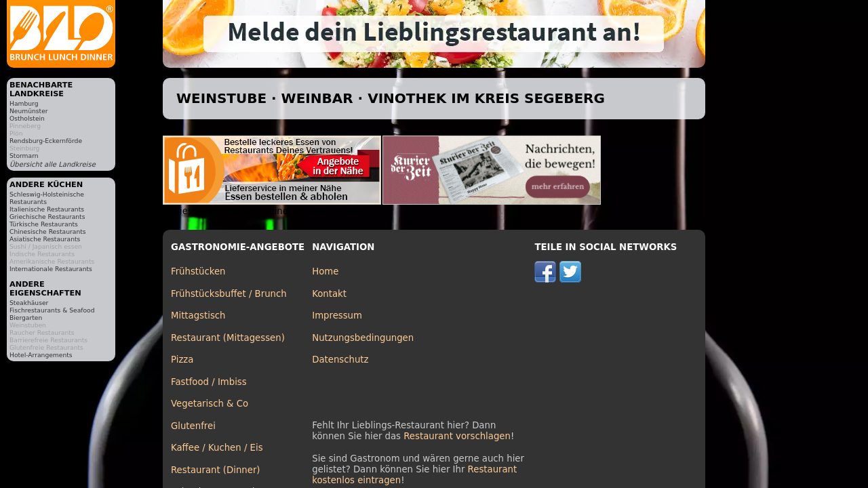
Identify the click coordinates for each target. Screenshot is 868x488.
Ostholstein (27, 118)
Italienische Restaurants (47, 209)
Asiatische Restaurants (45, 239)
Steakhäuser (29, 303)
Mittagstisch (198, 316)
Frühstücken (198, 271)
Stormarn (24, 156)
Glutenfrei (193, 426)
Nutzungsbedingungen (363, 338)
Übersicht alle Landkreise (53, 164)
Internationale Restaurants (51, 269)
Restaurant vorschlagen (457, 436)
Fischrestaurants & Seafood (52, 310)
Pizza (182, 360)
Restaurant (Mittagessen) (228, 338)
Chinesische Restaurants (48, 231)
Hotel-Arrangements (41, 355)
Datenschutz (340, 360)
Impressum (337, 316)
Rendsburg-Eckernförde (46, 141)
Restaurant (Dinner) (216, 470)
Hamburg (24, 103)
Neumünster (29, 111)
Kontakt (329, 294)
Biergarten (26, 318)
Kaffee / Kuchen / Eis (217, 448)
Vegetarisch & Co (210, 404)
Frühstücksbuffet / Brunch (229, 294)
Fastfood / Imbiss (209, 382)
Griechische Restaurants (47, 217)
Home (325, 271)
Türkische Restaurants (44, 224)
